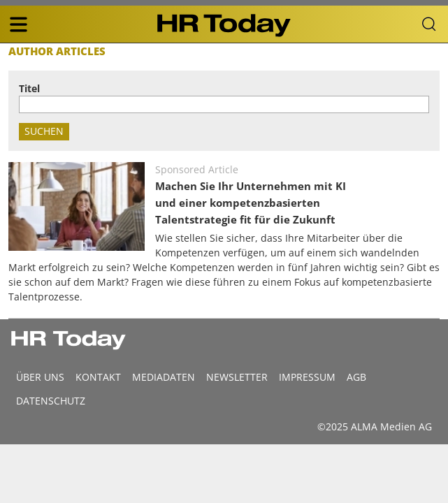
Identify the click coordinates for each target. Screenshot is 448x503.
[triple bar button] (18, 24)
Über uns (40, 377)
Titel (29, 88)
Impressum (307, 377)
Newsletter (237, 377)
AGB (356, 377)
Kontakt (98, 377)
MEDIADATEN (164, 377)
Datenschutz (51, 401)
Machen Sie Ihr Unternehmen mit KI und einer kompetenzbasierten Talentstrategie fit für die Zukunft (251, 203)
